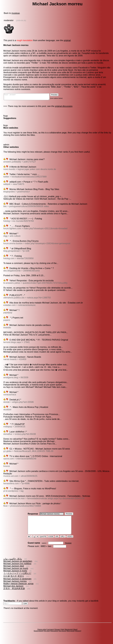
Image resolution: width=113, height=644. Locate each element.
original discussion (64, 107)
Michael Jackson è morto (15, 576)
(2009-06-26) (21, 20)
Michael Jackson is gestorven (17, 584)
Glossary (57, 634)
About (75, 634)
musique (16, 13)
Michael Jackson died (14, 571)
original (67, 40)
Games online (42, 634)
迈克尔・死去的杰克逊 (14, 593)
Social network (38, 636)
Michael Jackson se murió (16, 573)
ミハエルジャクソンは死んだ (17, 578)
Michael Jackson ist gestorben (18, 566)
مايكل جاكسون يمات (13, 564)
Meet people (71, 636)
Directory (78, 636)
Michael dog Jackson (13, 591)
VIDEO (70, 541)
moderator (9, 20)
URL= (63, 541)
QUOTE (43, 541)
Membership (69, 634)
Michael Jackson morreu (15, 586)
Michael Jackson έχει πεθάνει (17, 568)
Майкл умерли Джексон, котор (18, 588)
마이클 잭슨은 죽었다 (14, 581)
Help (63, 634)
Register (68, 548)
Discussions (54, 636)
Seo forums (62, 636)
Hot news (47, 636)
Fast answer (29, 97)
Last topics (50, 634)
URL (57, 541)
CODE (51, 541)
